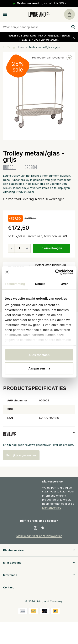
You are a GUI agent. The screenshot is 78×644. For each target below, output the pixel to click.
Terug (9, 47)
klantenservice (52, 508)
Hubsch (9, 167)
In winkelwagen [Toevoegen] (51, 248)
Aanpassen (39, 368)
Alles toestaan (39, 355)
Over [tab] (64, 284)
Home (22, 47)
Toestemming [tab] (15, 284)
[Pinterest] (43, 528)
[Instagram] (35, 528)
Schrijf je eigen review (21, 455)
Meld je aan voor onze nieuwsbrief (39, 536)
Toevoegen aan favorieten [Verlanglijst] (52, 58)
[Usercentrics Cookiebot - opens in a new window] (56, 272)
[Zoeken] (39, 27)
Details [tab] (40, 284)
